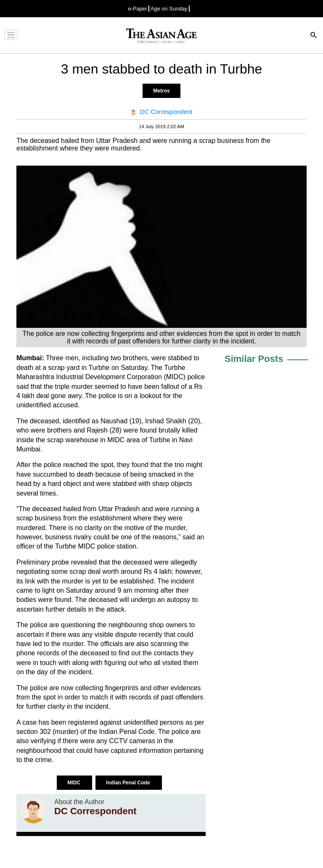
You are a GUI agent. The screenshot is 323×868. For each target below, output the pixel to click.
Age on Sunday (169, 9)
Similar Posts (254, 359)
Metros (161, 91)
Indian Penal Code (128, 783)
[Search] (314, 36)
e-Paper (138, 9)
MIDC (74, 783)
